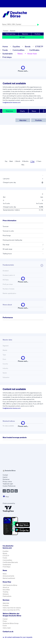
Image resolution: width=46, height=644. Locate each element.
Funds (5, 50)
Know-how (32, 54)
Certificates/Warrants (10, 562)
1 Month (17, 161)
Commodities (19, 50)
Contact (6, 31)
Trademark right (8, 484)
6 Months (25, 161)
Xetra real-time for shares (12, 608)
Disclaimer (6, 479)
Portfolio (38, 34)
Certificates (34, 50)
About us (6, 587)
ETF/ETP (39, 46)
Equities (16, 46)
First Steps (7, 567)
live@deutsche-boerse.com (12, 102)
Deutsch (13, 31)
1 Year (32, 161)
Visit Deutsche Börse (10, 585)
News (20, 54)
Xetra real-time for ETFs (11, 610)
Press (5, 621)
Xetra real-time (10, 34)
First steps (7, 57)
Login (22, 37)
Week (11, 161)
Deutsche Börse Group (11, 623)
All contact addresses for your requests (17, 637)
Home (5, 46)
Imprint (5, 477)
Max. (23, 165)
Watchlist (25, 34)
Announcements (8, 576)
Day (6, 161)
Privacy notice (7, 482)
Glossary (6, 594)
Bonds (28, 46)
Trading (5, 592)
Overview (9, 111)
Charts (22, 111)
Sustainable (8, 54)
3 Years (39, 161)
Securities (6, 590)
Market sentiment (9, 578)
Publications (7, 596)
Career (5, 619)
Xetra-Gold (7, 628)
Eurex (5, 626)
